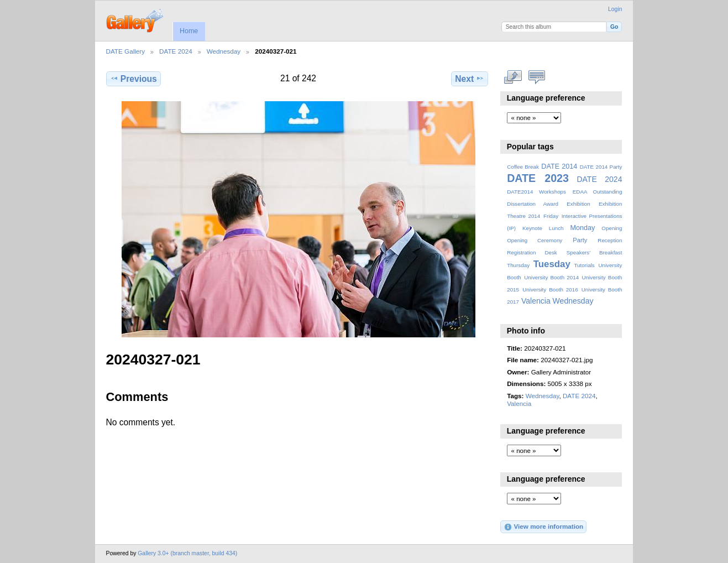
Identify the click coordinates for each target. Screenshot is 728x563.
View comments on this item (536, 77)
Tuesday (552, 264)
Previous (133, 79)
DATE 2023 (538, 178)
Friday (551, 216)
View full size (513, 77)
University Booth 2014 (551, 277)
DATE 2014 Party (601, 167)
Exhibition (578, 204)
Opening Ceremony (535, 240)
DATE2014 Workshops (536, 192)
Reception (610, 240)
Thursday (518, 265)
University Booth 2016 (550, 290)
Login (615, 9)
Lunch (556, 228)
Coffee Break (523, 167)
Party (580, 240)
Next (470, 79)
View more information (543, 527)
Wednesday (224, 51)
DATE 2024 (176, 51)
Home (189, 31)
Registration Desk (532, 252)
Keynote (532, 228)
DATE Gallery (126, 51)
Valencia (536, 301)
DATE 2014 (559, 166)
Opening (612, 228)
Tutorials (584, 265)
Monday (583, 228)
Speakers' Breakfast (595, 252)
